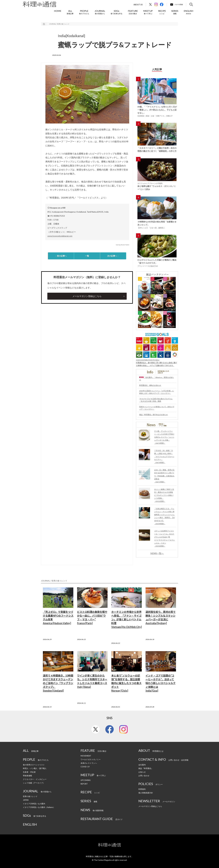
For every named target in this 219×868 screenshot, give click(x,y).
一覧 (87, 256)
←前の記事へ (61, 256)
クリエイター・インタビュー (35, 779)
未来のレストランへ (89, 763)
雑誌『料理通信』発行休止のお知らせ (153, 415)
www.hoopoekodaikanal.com (60, 236)
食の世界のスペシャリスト (34, 765)
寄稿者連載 (27, 776)
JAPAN (26, 800)
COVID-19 (85, 767)
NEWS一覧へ (157, 553)
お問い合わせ (144, 776)
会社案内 (142, 765)
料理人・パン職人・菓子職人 (35, 768)
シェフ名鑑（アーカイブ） (34, 783)
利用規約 (142, 789)
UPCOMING (86, 780)
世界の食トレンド (30, 796)
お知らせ (142, 772)
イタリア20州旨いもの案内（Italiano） (39, 807)
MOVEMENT (86, 756)
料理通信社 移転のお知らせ (150, 385)
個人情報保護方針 (146, 793)
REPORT (84, 784)
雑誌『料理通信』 (146, 768)
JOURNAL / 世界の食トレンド (59, 24)
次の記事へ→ (113, 256)
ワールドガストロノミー (91, 759)
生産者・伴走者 (29, 772)
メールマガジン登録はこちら (87, 296)
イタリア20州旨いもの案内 (34, 804)
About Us (138, 5)
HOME (58, 11)
